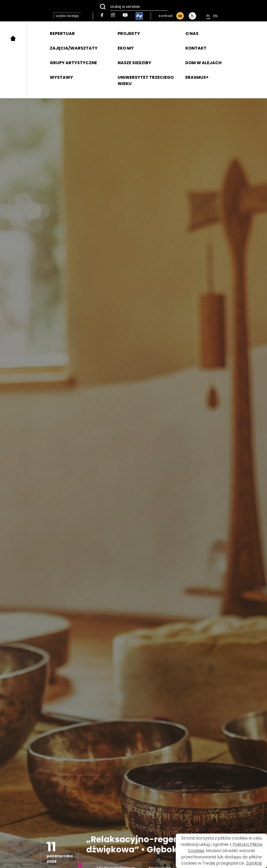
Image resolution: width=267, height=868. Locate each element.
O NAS (192, 34)
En (215, 16)
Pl (208, 16)
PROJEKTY (129, 34)
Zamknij (254, 863)
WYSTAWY (61, 77)
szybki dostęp (67, 16)
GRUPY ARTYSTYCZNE (73, 63)
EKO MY (126, 48)
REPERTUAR (62, 34)
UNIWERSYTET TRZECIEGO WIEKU (146, 80)
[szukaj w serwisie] (133, 7)
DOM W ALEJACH (204, 63)
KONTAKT (196, 48)
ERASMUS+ (197, 77)
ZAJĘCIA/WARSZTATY (74, 48)
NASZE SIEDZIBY (134, 63)
